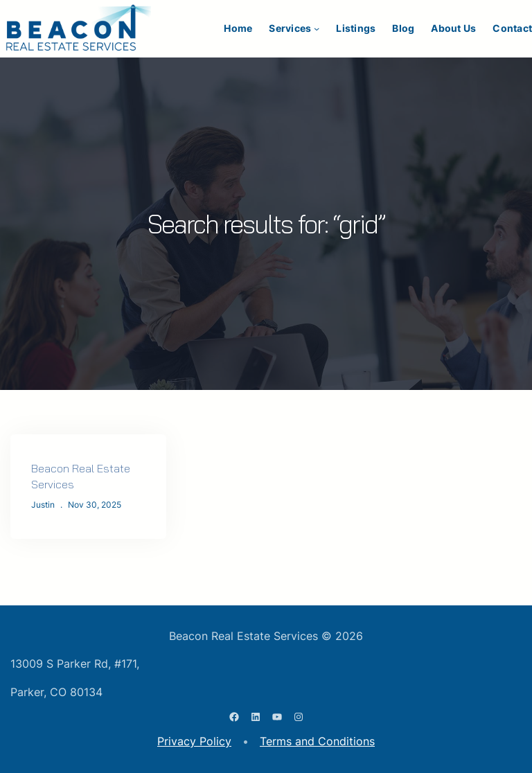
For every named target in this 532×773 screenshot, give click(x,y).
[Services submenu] (317, 28)
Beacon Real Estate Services (81, 476)
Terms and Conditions (317, 741)
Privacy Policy (194, 741)
